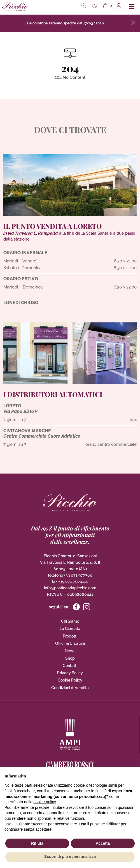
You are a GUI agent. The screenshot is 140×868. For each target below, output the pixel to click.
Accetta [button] (103, 843)
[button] (95, 6)
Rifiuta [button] (37, 843)
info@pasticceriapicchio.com (70, 588)
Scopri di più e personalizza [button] (70, 857)
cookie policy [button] (45, 802)
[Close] (133, 23)
